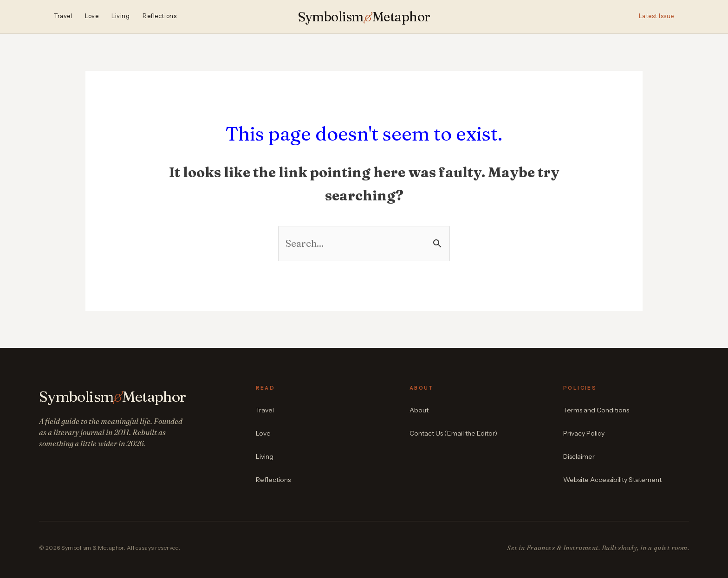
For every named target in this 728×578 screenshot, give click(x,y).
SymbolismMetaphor (364, 17)
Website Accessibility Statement (612, 480)
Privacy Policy (584, 433)
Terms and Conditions (596, 410)
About (419, 410)
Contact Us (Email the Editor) (453, 433)
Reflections (159, 16)
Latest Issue (656, 16)
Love (92, 16)
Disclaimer (579, 456)
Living (120, 16)
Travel (63, 16)
